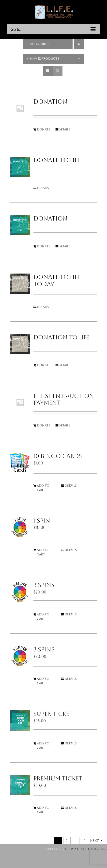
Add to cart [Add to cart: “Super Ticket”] (43, 746)
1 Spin (42, 521)
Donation (50, 102)
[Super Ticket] (20, 720)
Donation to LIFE (61, 337)
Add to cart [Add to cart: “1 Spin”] (43, 552)
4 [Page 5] (84, 841)
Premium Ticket (58, 778)
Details (64, 129)
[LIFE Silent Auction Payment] (20, 403)
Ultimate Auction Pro (84, 849)
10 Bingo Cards (58, 456)
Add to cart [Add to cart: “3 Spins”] (43, 617)
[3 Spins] (20, 592)
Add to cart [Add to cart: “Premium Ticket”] (43, 810)
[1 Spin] (20, 527)
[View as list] (58, 71)
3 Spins (44, 585)
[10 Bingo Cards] (20, 463)
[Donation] (20, 108)
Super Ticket (53, 714)
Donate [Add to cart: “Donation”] (43, 129)
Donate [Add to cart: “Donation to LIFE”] (43, 365)
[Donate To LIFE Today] (20, 284)
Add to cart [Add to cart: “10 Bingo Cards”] (43, 488)
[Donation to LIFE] (20, 344)
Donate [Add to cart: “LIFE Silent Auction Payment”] (43, 425)
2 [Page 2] (67, 841)
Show (43, 59)
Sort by (38, 44)
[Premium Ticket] (20, 785)
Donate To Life (57, 160)
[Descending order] (79, 44)
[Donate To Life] (20, 167)
